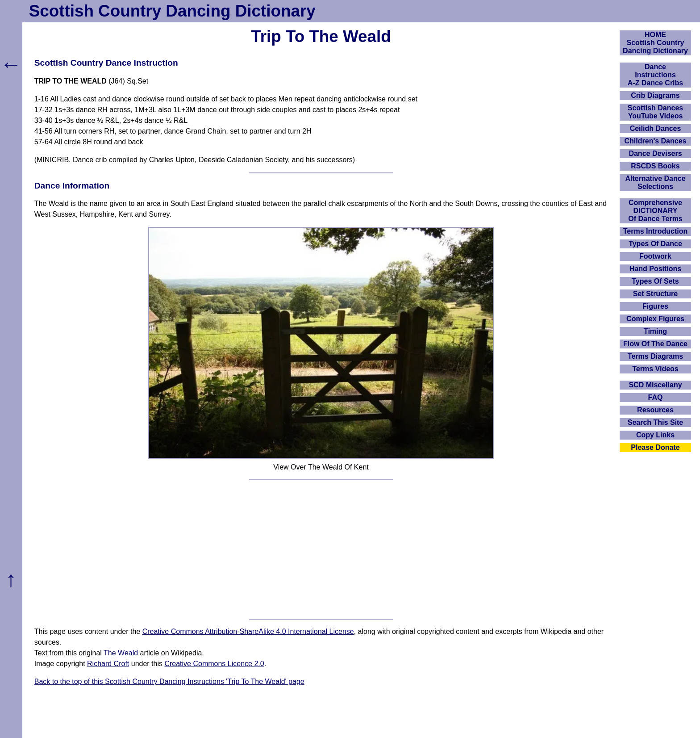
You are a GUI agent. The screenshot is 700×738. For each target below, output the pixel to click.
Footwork (655, 256)
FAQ (656, 397)
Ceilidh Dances (656, 128)
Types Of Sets (655, 281)
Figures (655, 306)
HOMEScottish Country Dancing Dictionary (655, 43)
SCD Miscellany (655, 385)
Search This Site (656, 422)
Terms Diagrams (655, 356)
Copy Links (655, 435)
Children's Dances (656, 141)
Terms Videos (655, 369)
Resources (655, 410)
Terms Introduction (656, 231)
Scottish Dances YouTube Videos (655, 112)
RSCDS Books (655, 166)
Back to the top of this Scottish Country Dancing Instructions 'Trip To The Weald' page (169, 681)
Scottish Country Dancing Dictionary (172, 11)
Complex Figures (655, 319)
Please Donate (655, 447)
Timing (655, 331)
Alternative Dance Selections (655, 182)
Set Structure (655, 294)
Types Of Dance (655, 244)
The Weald (121, 653)
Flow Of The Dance (655, 344)
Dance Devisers (655, 153)
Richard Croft (108, 664)
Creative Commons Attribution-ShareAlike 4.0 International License (248, 631)
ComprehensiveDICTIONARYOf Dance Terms (655, 211)
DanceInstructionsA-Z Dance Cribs (655, 75)
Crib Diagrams (655, 95)
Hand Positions (655, 269)
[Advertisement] (321, 549)
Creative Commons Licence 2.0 (214, 664)
